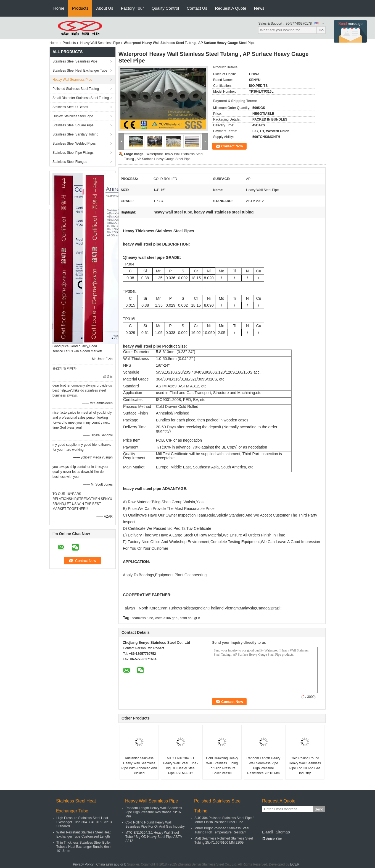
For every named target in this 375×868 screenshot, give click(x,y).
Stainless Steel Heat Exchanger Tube (80, 71)
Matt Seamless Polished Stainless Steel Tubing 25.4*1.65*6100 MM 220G (224, 840)
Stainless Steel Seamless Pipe (75, 61)
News (259, 8)
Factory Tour (132, 8)
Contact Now (232, 146)
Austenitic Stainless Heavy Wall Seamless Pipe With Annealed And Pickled (139, 766)
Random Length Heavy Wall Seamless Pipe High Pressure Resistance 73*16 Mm (264, 766)
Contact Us (197, 8)
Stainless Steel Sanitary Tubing (75, 134)
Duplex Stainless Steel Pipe (73, 116)
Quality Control (165, 8)
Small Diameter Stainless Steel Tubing (81, 98)
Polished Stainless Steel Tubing (76, 89)
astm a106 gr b (167, 618)
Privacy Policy (83, 864)
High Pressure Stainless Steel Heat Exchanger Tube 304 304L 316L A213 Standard (84, 822)
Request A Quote (230, 8)
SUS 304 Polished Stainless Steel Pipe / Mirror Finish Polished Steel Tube (224, 820)
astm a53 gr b (190, 618)
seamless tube (142, 618)
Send (319, 809)
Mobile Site (272, 839)
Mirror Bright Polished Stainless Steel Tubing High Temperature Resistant (222, 830)
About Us (105, 8)
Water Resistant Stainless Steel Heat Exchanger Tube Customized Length (83, 834)
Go (321, 30)
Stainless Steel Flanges (70, 162)
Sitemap (283, 832)
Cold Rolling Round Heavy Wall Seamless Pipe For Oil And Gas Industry (305, 766)
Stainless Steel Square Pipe (73, 125)
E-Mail (268, 832)
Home (59, 8)
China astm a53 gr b (111, 864)
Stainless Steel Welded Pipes (74, 144)
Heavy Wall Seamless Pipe (100, 43)
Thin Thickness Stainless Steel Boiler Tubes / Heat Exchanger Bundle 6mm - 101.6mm (85, 847)
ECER (295, 864)
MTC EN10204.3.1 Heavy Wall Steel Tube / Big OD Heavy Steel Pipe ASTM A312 (181, 766)
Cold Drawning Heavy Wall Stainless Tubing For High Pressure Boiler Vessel (222, 766)
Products (80, 8)
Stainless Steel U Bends (70, 107)
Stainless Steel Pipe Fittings (73, 153)
